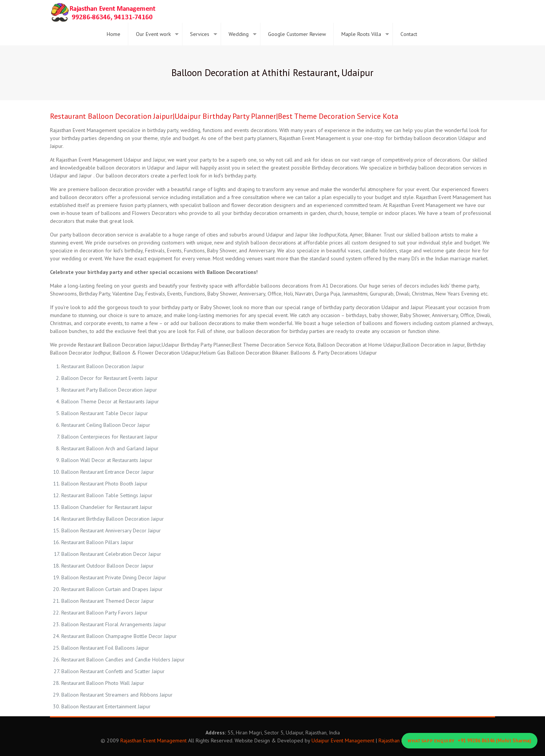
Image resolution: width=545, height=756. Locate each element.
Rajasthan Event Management (153, 740)
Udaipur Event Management (343, 740)
